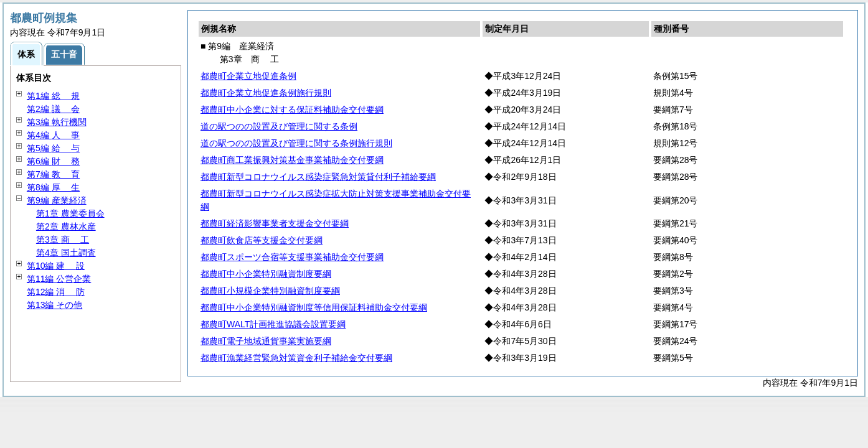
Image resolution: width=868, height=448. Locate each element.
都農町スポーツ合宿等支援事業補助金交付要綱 (292, 257)
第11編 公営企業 (59, 279)
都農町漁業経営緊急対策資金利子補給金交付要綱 (296, 358)
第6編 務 (53, 161)
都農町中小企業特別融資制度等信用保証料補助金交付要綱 (314, 307)
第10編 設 (56, 266)
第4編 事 (53, 135)
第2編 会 (53, 109)
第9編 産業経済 (57, 200)
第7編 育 (53, 174)
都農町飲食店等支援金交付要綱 (262, 240)
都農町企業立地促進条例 (248, 76)
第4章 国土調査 (66, 253)
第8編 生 (53, 187)
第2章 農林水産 (66, 226)
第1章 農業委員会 (70, 213)
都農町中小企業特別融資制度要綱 (266, 274)
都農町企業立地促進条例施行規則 (266, 93)
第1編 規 (53, 96)
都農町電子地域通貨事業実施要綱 (266, 341)
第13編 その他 (54, 305)
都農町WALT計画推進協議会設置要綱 (273, 324)
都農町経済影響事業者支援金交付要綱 (275, 223)
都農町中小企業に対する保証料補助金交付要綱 (292, 110)
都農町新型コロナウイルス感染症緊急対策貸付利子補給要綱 (318, 177)
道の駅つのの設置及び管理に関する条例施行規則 (296, 143)
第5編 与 (53, 148)
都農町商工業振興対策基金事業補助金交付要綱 (292, 160)
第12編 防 (56, 292)
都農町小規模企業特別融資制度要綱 (270, 291)
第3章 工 (63, 240)
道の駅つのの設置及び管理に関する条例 (279, 126)
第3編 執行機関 (57, 122)
